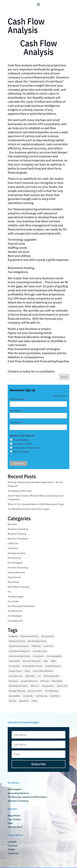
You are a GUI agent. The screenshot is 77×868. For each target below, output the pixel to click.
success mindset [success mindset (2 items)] (35, 691)
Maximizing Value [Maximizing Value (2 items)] (51, 676)
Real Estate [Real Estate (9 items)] (57, 681)
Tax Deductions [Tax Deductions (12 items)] (52, 691)
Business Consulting (18, 529)
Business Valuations (18, 539)
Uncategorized (15, 621)
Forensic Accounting (18, 568)
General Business (16, 572)
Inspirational (14, 577)
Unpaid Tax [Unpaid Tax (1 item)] (24, 701)
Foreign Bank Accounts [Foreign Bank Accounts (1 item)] (32, 666)
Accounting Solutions (18, 793)
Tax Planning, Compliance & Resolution (27, 797)
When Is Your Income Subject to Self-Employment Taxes (36, 504)
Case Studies (14, 819)
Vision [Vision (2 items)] (34, 701)
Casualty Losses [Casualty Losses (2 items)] (40, 651)
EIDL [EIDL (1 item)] (46, 661)
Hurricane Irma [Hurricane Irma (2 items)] (16, 676)
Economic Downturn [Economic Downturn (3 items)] (32, 661)
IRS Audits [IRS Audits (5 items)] (30, 676)
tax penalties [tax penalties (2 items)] (15, 696)
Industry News (15, 827)
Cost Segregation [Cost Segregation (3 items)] (54, 656)
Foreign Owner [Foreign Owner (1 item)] (15, 671)
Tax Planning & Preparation (21, 606)
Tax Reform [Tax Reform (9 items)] (55, 696)
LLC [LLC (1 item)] (39, 676)
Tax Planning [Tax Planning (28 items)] (41, 696)
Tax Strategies (15, 616)
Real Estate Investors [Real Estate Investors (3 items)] (18, 686)
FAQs (10, 823)
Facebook (13, 846)
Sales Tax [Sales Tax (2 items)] (35, 686)
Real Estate (13, 582)
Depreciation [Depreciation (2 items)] (15, 661)
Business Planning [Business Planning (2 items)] (17, 641)
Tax (9, 592)
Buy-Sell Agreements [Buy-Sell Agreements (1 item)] (37, 641)
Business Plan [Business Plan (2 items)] (48, 636)
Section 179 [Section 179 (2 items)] (62, 686)
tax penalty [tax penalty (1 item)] (28, 696)
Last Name (16, 422)
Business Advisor (21, 452)
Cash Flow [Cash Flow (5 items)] (48, 646)
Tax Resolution (15, 611)
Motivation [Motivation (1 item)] (14, 681)
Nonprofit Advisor (21, 440)
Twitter (11, 849)
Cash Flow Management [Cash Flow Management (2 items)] (19, 651)
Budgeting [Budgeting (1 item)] (13, 636)
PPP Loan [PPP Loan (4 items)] (45, 681)
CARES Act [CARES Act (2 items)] (36, 646)
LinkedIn (12, 842)
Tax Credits (13, 601)
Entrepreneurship (16, 553)
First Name (16, 411)
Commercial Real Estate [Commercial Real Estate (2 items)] (19, 656)
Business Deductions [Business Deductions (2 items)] (30, 636)
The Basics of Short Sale (20, 491)
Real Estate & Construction (26, 448)
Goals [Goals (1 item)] (27, 671)
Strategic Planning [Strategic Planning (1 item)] (17, 691)
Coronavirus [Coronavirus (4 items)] (38, 656)
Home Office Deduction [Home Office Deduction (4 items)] (43, 671)
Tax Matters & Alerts (22, 444)
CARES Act (13, 543)
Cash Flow (13, 548)
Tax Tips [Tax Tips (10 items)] (12, 701)
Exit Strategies (15, 563)
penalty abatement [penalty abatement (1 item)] (29, 681)
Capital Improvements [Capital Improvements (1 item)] (19, 646)
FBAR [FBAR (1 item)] (53, 661)
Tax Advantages (16, 597)
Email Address (18, 399)
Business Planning (17, 534)
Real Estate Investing (18, 587)
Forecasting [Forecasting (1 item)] (14, 666)
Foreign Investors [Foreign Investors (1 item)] (53, 666)
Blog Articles (14, 816)
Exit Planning (14, 558)
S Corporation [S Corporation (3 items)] (48, 686)
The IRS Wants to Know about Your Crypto (29, 509)
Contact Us (13, 853)
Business (12, 524)
